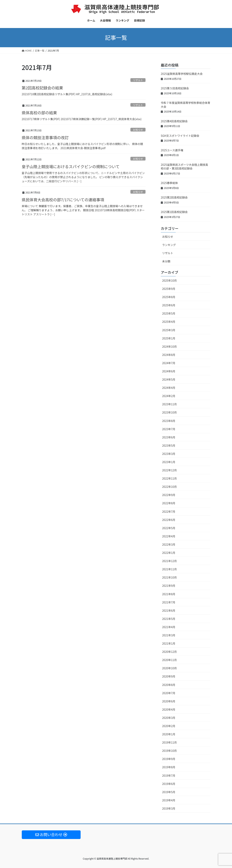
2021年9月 (169, 586)
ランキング (169, 245)
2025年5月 (169, 313)
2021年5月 (169, 619)
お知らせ (138, 130)
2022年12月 (170, 470)
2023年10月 (170, 412)
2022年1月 (169, 553)
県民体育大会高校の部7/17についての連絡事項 (63, 200)
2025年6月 (169, 305)
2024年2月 (169, 396)
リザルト (138, 80)
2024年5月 (169, 379)
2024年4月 (169, 388)
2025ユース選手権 (172, 150)
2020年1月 (169, 734)
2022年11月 (170, 478)
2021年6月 (169, 610)
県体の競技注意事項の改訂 (45, 137)
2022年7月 (169, 512)
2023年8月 (169, 421)
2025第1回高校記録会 (174, 212)
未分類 (166, 261)
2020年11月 (170, 660)
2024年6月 (169, 371)
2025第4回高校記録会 (174, 121)
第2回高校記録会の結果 (42, 88)
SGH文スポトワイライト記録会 (180, 136)
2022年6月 (169, 520)
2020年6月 (169, 701)
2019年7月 (169, 775)
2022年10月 (170, 487)
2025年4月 (169, 322)
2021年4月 (169, 627)
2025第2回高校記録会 (174, 197)
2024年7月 (169, 363)
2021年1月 (169, 643)
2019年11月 (170, 742)
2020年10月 (170, 668)
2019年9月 (169, 759)
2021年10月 (170, 577)
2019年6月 (169, 784)
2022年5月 (169, 528)
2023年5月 (169, 445)
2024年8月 (169, 355)
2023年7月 (169, 429)
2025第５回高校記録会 (175, 88)
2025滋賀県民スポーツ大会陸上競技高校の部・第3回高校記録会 (184, 167)
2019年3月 (169, 808)
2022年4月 (169, 536)
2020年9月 (169, 676)
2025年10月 (170, 280)
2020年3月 (169, 718)
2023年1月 (169, 462)
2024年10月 (170, 346)
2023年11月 (170, 404)
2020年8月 (169, 685)
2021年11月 (170, 569)
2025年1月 (169, 338)
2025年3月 (169, 330)
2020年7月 (169, 693)
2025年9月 (169, 289)
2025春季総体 (169, 183)
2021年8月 (169, 594)
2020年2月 (169, 726)
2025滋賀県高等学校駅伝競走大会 (182, 74)
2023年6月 (169, 437)
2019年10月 (170, 751)
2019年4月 (169, 800)
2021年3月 (169, 635)
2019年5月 (169, 792)
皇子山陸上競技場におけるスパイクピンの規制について (71, 166)
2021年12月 (170, 561)
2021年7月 (169, 602)
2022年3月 (169, 544)
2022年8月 (169, 503)
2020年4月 (169, 709)
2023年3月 (169, 454)
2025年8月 (169, 297)
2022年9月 (169, 495)
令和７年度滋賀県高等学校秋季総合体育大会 (186, 105)
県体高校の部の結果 (39, 113)
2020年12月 (170, 652)
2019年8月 (169, 767)
